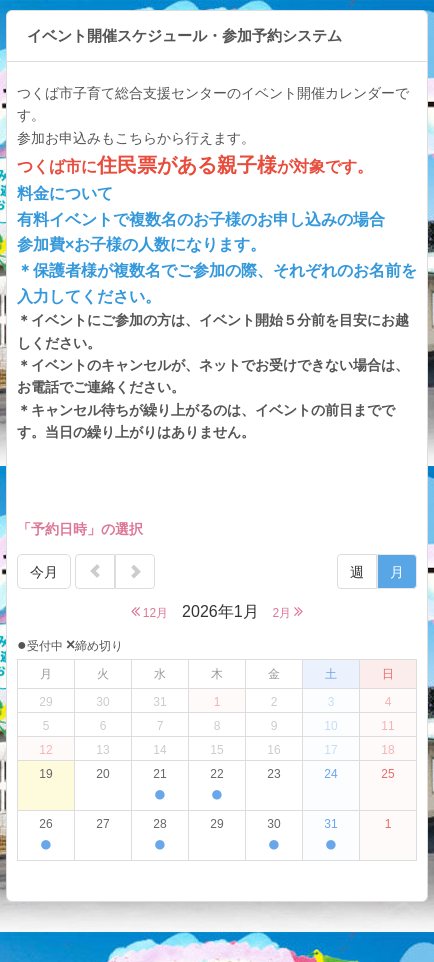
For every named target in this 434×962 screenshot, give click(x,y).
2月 (287, 611)
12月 (150, 611)
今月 (44, 572)
